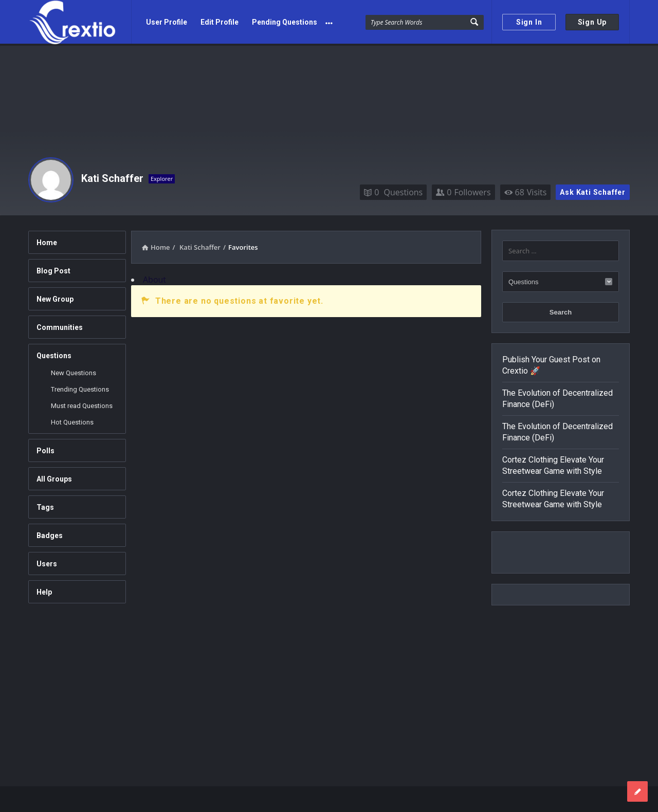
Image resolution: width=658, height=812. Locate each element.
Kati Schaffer (112, 176)
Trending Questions (80, 387)
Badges (50, 533)
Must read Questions (82, 404)
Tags (45, 505)
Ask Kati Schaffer (593, 190)
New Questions (74, 371)
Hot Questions (72, 420)
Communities (60, 325)
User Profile (167, 22)
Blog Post (53, 269)
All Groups (54, 477)
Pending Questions (285, 22)
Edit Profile (220, 22)
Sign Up (592, 22)
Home (47, 241)
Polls (45, 449)
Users (47, 562)
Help (44, 590)
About (154, 278)
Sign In (529, 22)
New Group (55, 297)
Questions (393, 190)
